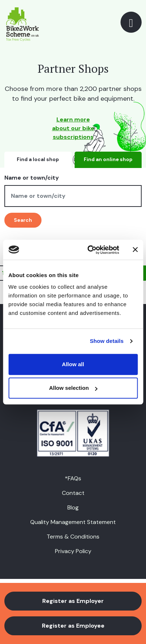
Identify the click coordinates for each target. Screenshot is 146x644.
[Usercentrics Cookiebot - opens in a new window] (89, 250)
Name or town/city (32, 178)
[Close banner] (135, 250)
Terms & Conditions (73, 537)
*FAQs (73, 478)
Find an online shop (108, 159)
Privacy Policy (73, 551)
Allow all (73, 364)
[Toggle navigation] (131, 22)
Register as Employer (73, 601)
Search (23, 220)
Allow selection (73, 388)
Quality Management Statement (73, 522)
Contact (73, 493)
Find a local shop (38, 159)
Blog (73, 507)
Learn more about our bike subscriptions (73, 128)
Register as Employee (73, 626)
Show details (107, 341)
